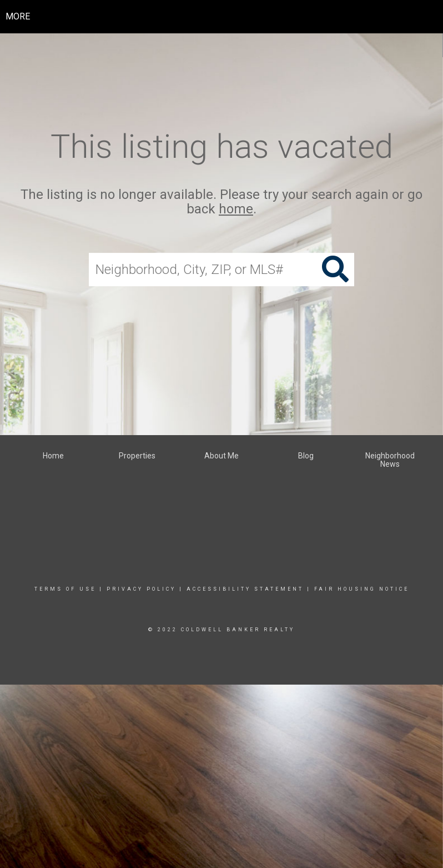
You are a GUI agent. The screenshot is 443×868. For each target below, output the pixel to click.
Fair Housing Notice (362, 589)
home (236, 209)
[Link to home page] (222, 17)
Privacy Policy (141, 589)
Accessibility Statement (245, 589)
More (18, 16)
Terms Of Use (65, 589)
